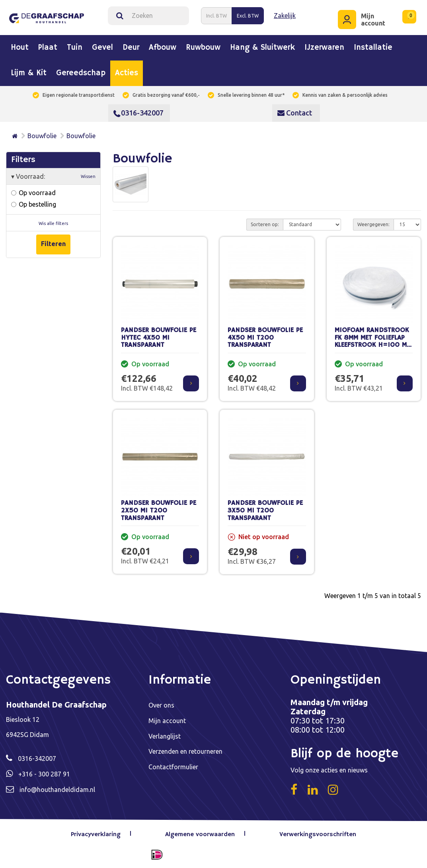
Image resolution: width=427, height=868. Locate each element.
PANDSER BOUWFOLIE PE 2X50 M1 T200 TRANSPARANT (159, 510)
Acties (127, 73)
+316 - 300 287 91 (44, 774)
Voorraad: (53, 176)
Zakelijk (285, 16)
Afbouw (163, 48)
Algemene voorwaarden (200, 835)
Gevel (102, 48)
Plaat (48, 48)
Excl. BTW (248, 15)
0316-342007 (138, 113)
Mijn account (167, 720)
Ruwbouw (203, 48)
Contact (295, 113)
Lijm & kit (29, 73)
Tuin (75, 48)
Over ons (161, 705)
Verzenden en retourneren (185, 751)
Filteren (53, 244)
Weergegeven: (373, 224)
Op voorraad (33, 192)
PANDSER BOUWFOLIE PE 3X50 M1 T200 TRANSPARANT (265, 510)
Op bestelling (34, 204)
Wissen (88, 176)
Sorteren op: (265, 224)
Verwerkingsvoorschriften (318, 835)
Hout (20, 48)
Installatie (373, 48)
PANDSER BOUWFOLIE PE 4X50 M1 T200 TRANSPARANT (265, 338)
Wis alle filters (53, 223)
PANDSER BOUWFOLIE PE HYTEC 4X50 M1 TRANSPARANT (159, 338)
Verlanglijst (165, 735)
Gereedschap (81, 73)
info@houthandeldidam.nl (57, 789)
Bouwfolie (42, 136)
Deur (131, 48)
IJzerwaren (324, 48)
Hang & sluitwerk (262, 48)
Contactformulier (173, 766)
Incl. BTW (216, 15)
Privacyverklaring (96, 835)
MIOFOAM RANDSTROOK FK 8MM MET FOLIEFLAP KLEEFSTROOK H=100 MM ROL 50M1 (373, 341)
